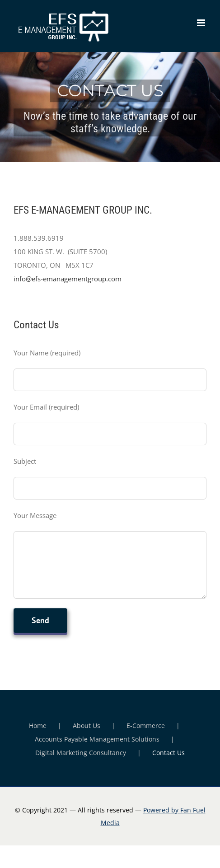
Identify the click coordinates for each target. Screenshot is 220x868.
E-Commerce (146, 726)
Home (38, 726)
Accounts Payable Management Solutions (97, 739)
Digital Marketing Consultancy (81, 753)
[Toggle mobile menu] (202, 23)
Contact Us (169, 753)
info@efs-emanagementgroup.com (68, 279)
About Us (87, 726)
